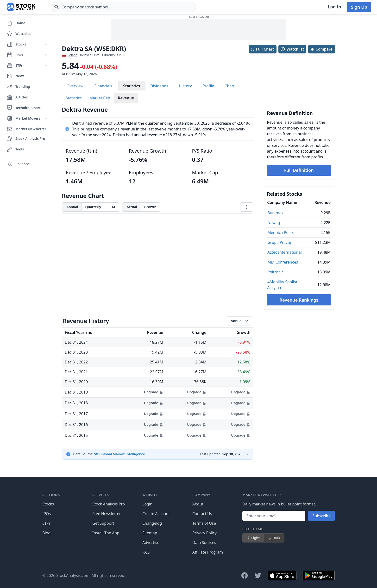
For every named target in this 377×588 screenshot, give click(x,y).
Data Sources (204, 543)
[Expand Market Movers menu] (46, 118)
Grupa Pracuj (279, 242)
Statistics (132, 86)
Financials (103, 86)
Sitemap (150, 533)
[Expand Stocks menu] (46, 44)
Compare (321, 49)
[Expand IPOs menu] (46, 55)
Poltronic (275, 272)
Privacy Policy (204, 533)
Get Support (103, 523)
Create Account (156, 514)
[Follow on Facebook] (245, 575)
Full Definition (299, 170)
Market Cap (100, 98)
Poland (73, 55)
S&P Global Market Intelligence (119, 454)
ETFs (46, 523)
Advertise (151, 543)
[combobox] (124, 7)
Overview (75, 86)
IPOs (47, 514)
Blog (46, 533)
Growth (150, 207)
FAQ (146, 552)
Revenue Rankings (299, 300)
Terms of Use (204, 523)
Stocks (48, 504)
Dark (274, 538)
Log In (335, 7)
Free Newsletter (107, 514)
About (198, 504)
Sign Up (359, 7)
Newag (274, 223)
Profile (208, 86)
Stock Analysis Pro (109, 504)
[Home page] (21, 7)
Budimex (275, 213)
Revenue (126, 98)
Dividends (159, 86)
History (185, 86)
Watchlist (292, 49)
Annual (72, 207)
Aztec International (285, 252)
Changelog (152, 523)
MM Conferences (283, 262)
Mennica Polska (281, 233)
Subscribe (321, 516)
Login (147, 504)
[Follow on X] (258, 575)
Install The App (106, 533)
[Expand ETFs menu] (46, 65)
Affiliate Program (208, 552)
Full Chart (262, 49)
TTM (111, 207)
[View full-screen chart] (232, 86)
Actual (132, 207)
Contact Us (202, 514)
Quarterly (93, 207)
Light (253, 538)
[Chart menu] (247, 207)
